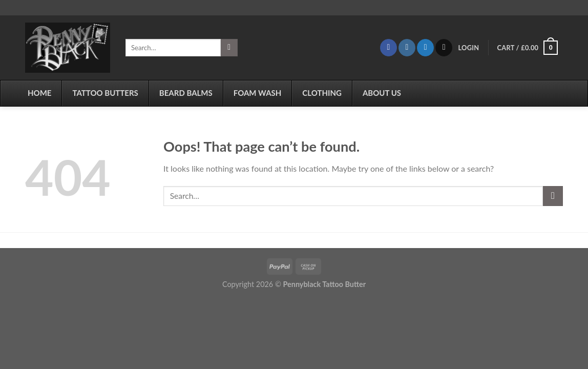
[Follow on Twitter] (425, 48)
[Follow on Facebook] (388, 48)
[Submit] (229, 48)
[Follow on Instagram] (407, 48)
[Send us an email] (444, 48)
